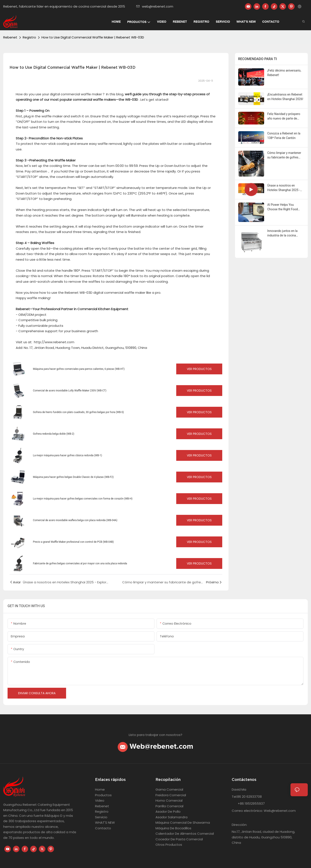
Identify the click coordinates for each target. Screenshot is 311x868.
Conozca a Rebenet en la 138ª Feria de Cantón (284, 136)
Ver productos (199, 369)
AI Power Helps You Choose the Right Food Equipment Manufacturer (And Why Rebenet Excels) (285, 207)
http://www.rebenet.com (54, 342)
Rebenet (10, 37)
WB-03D (132, 100)
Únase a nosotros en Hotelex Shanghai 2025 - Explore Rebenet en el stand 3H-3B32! (286, 188)
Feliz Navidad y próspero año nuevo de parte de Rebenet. (284, 116)
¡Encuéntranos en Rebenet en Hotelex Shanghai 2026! (285, 97)
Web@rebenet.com (155, 747)
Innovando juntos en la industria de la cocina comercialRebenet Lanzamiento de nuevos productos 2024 (283, 233)
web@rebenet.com (155, 6)
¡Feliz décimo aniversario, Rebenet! (284, 73)
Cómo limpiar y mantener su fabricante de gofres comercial (284, 155)
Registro (29, 37)
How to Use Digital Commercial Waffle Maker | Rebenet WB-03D (93, 37)
